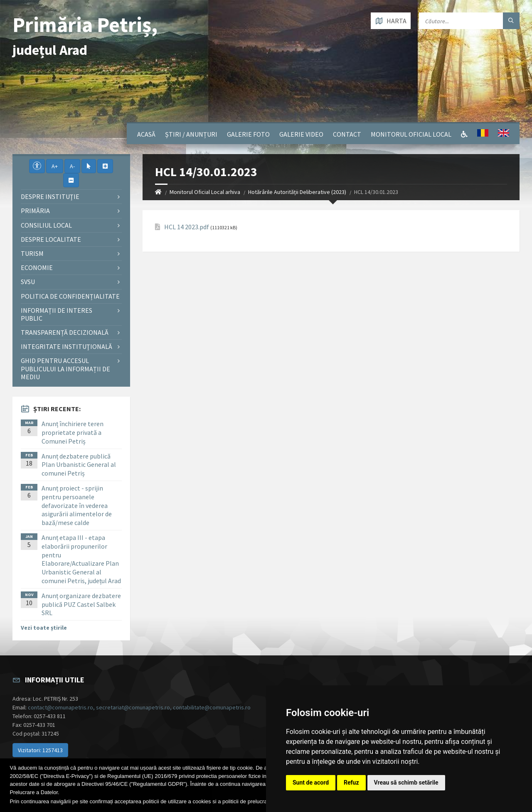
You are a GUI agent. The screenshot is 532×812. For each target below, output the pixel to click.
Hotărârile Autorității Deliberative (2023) (297, 192)
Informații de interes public (57, 314)
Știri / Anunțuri (191, 134)
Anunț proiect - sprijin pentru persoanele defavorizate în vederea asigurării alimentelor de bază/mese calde (77, 505)
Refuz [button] (351, 783)
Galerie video (301, 134)
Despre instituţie (50, 196)
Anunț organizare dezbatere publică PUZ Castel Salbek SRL (81, 604)
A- (72, 166)
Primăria (35, 211)
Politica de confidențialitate (70, 296)
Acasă (146, 134)
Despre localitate (51, 239)
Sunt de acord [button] (311, 783)
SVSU (28, 282)
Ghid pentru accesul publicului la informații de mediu (65, 368)
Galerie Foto (248, 134)
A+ (55, 166)
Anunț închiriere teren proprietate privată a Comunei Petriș (73, 432)
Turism (32, 253)
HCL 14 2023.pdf (187, 227)
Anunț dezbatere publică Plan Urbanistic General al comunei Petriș (79, 465)
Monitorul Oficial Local (411, 134)
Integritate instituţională (66, 346)
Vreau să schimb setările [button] (406, 783)
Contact (347, 134)
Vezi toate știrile (44, 628)
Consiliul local (46, 225)
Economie (37, 267)
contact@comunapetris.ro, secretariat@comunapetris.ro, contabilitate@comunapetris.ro (139, 707)
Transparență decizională (65, 332)
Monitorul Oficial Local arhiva (205, 192)
